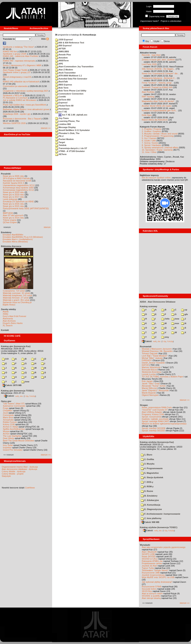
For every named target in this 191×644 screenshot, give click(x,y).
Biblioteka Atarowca (11, 246)
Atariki (6, 312)
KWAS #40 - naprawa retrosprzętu (19, 61)
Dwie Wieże (8, 438)
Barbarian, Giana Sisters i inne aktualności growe (26, 109)
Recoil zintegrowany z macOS (17, 77)
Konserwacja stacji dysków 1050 (18, 188)
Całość (9, 396)
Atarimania (8, 319)
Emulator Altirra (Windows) (15, 242)
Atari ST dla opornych (13, 215)
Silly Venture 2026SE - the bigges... (158, 69)
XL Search (8, 325)
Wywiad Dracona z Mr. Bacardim (157, 351)
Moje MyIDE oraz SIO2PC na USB (158, 577)
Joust (5, 413)
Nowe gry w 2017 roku (13, 197)
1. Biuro (147, 455)
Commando (8, 415)
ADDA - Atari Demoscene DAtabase (158, 302)
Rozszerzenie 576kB (152, 587)
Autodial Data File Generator (71, 79)
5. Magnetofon (150, 473)
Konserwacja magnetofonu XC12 (18, 190)
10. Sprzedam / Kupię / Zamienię (157, 150)
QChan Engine (10, 222)
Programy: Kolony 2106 (153, 414)
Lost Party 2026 (149, 64)
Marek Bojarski (149, 393)
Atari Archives (9, 321)
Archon (6, 434)
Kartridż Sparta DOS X (14, 183)
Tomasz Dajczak (150, 353)
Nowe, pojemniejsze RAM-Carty (157, 407)
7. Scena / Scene (150, 143)
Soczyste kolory (149, 589)
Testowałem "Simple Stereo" (155, 570)
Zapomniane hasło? (150, 21)
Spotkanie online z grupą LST (17, 72)
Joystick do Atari (149, 566)
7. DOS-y (147, 482)
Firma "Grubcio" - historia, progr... (158, 83)
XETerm (61, 154)
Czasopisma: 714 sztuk (14, 291)
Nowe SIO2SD (149, 556)
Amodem (61, 58)
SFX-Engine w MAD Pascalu (16, 178)
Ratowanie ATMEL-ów (152, 561)
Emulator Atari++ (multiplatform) (18, 239)
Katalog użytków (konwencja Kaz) (157, 442)
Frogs (6, 408)
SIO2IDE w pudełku (151, 596)
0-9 (5, 359)
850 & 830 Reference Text (70, 43)
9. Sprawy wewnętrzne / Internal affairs (160, 148)
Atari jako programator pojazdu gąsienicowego (164, 547)
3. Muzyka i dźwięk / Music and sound (160, 134)
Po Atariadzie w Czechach (15, 98)
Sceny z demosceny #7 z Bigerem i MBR (22, 65)
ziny (165, 337)
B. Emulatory (149, 496)
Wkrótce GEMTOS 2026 (14, 123)
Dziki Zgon (147, 115)
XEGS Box (147, 591)
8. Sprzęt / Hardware (152, 145)
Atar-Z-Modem (64, 70)
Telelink (61, 145)
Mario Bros (8, 417)
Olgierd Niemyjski (150, 395)
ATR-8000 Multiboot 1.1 (68, 76)
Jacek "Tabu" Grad (151, 384)
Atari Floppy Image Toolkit (15, 70)
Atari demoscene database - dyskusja (19, 469)
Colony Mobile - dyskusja (14, 471)
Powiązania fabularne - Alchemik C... (159, 78)
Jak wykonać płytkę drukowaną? (157, 582)
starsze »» (46, 128)
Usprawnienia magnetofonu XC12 (19, 185)
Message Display (65, 127)
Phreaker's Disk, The (67, 133)
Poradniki (6, 174)
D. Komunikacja (151, 505)
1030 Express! (64, 40)
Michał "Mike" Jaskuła (152, 358)
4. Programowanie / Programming (158, 136)
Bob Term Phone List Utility (71, 91)
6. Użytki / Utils (149, 141)
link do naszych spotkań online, (156, 178)
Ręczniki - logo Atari (151, 55)
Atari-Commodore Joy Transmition (74, 67)
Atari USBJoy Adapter (152, 412)
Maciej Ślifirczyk (149, 388)
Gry (147, 41)
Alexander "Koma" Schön (154, 386)
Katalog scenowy (149, 306)
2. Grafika (147, 459)
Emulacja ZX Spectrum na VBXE (18, 201)
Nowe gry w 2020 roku (13, 192)
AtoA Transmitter (65, 73)
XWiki (5, 314)
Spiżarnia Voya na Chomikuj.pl (17, 302)
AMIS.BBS (62, 51)
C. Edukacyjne (150, 500)
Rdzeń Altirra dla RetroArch (155, 120)
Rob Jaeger (147, 381)
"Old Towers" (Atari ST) (14, 404)
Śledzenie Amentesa (151, 372)
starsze (47, 227)
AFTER (60, 49)
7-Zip (26, 396)
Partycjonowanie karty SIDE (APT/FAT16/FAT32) (26, 208)
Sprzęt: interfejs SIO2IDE (154, 428)
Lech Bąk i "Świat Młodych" (155, 356)
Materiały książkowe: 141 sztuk (18, 295)
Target (60, 142)
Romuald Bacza (149, 370)
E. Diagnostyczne (151, 509)
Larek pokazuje (10, 199)
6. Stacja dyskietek (152, 477)
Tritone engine (10, 220)
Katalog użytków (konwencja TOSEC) (159, 527)
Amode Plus (63, 55)
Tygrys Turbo (148, 568)
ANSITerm (62, 61)
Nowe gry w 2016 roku (13, 204)
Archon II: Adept (11, 427)
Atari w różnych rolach (152, 593)
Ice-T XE (61, 112)
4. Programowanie (152, 468)
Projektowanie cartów (152, 563)
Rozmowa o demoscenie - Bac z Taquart (22, 119)
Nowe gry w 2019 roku (13, 195)
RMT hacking (148, 97)
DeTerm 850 (63, 100)
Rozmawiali (146, 346)
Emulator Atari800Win (13, 235)
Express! (61, 103)
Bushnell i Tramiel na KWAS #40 (157, 87)
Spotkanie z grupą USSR (15, 54)
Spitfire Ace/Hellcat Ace (14, 429)
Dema (167, 41)
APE (59, 64)
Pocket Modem (64, 139)
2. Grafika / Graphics (152, 131)
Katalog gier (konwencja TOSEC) (17, 391)
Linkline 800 (63, 124)
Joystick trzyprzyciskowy (153, 575)
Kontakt (5, 330)
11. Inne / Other (149, 152)
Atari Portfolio (148, 92)
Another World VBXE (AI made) (157, 106)
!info (165, 319)
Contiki (60, 97)
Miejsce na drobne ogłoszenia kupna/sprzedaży (164, 424)
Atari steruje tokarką (151, 598)
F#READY (147, 360)
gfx (185, 314)
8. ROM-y (147, 486)
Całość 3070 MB (12, 385)
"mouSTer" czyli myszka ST (155, 410)
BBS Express (64, 85)
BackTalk (62, 82)
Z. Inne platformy (151, 518)
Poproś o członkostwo (171, 21)
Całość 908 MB (150, 522)
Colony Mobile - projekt (13, 474)
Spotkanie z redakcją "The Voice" (19, 47)
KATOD (145, 365)
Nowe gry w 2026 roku (13, 176)
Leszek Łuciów (149, 374)
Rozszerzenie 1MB (151, 573)
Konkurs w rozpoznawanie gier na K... (160, 110)
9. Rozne (147, 491)
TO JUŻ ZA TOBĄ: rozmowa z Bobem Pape (162, 377)
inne (25, 382)
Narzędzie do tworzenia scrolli (17, 181)
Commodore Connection (69, 94)
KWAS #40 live (10, 51)
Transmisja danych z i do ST (71, 148)
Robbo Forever (10, 422)
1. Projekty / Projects (152, 129)
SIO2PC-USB (148, 554)
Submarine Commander (14, 406)
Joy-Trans (62, 118)
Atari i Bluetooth (149, 552)
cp (184, 310)
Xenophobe (8, 420)
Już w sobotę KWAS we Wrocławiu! (20, 100)
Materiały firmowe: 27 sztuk (16, 298)
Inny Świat (8, 445)
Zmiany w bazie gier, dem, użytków (158, 60)
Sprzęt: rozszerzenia (151, 417)
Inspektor (7, 448)
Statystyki (6, 476)
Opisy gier (6, 401)
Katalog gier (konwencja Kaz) (16, 346)
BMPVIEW (8, 213)
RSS (45, 39)
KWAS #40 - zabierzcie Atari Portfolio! (21, 56)
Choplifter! (8, 411)
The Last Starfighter (12, 436)
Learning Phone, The (67, 121)
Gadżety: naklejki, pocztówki (155, 419)
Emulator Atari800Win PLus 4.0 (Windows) (23, 237)
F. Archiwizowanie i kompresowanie (161, 514)
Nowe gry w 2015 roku (13, 206)
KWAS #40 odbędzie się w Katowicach (21, 82)
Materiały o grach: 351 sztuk (16, 300)
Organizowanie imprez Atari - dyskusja (20, 467)
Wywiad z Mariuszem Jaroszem (157, 349)
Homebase (62, 109)
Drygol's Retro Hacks (13, 323)
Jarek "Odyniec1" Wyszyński (155, 390)
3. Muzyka (148, 464)
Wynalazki (145, 545)
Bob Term (62, 88)
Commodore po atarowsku (15, 86)
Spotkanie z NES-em (13, 95)
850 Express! (63, 46)
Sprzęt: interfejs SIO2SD (153, 431)
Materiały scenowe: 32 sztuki (16, 293)
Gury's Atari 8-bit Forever (14, 316)
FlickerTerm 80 (64, 106)
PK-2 (59, 136)
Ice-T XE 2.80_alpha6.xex (73, 115)
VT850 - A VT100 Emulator (70, 151)
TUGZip (32, 396)
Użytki (156, 41)
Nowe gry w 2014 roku (13, 218)
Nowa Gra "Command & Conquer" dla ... (161, 73)
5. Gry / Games (149, 138)
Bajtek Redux (9, 305)
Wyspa (6, 431)
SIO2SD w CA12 (150, 559)
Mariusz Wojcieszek (151, 367)
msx (175, 323)
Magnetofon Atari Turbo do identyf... (159, 101)
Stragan (144, 405)
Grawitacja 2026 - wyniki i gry (17, 114)
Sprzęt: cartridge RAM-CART (155, 421)
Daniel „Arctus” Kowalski (153, 363)
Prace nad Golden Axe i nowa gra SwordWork (25, 105)
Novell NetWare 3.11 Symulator (73, 130)
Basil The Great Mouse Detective (18, 441)
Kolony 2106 (9, 424)
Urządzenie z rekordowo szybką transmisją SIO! (25, 91)
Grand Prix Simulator (13, 450)
